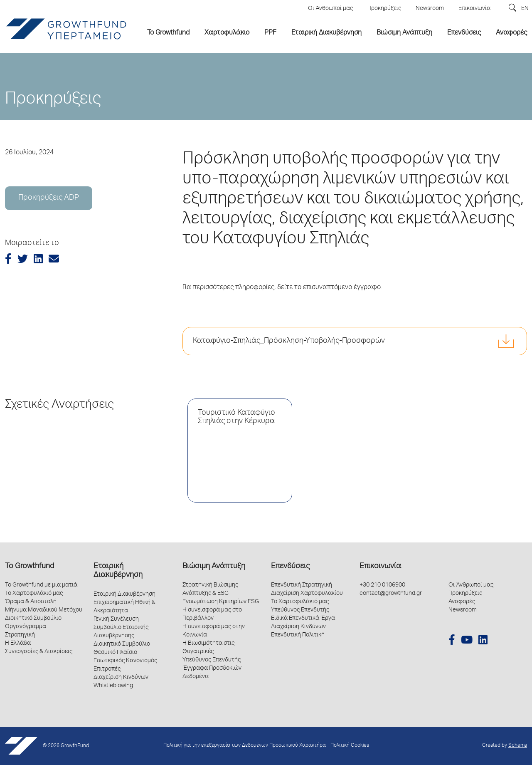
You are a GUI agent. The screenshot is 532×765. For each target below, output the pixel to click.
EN (525, 9)
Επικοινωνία (380, 567)
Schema (518, 746)
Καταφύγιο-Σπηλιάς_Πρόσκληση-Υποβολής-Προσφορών (289, 341)
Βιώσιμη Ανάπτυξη (214, 567)
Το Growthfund (30, 567)
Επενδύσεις (290, 567)
